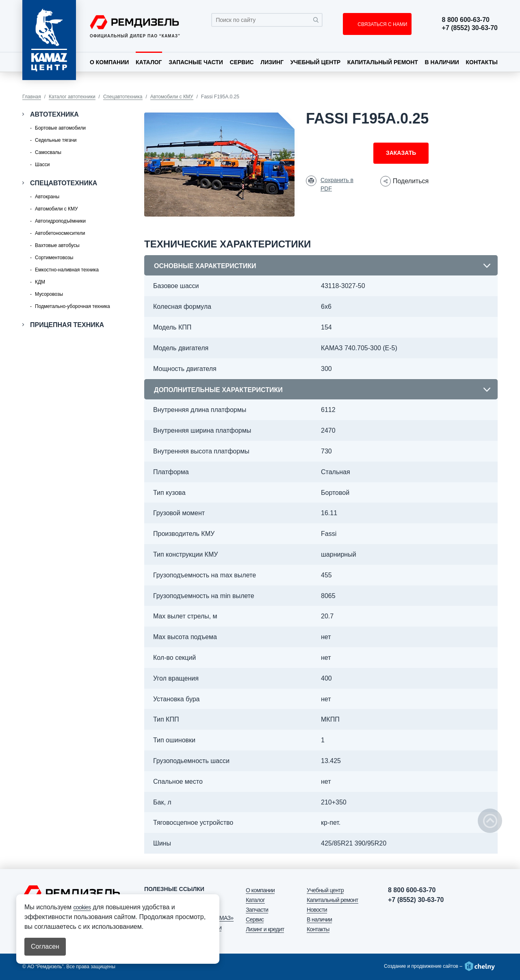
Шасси (42, 165)
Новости (317, 910)
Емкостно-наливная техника (67, 270)
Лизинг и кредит (265, 929)
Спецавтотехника (123, 97)
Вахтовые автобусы (57, 245)
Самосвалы (48, 152)
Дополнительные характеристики (218, 390)
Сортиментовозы (54, 258)
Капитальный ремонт (383, 62)
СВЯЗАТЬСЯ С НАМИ (382, 24)
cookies (82, 907)
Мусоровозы (49, 294)
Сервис (242, 62)
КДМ (40, 282)
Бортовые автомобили (60, 128)
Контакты (481, 62)
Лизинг (272, 62)
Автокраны (47, 197)
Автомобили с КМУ (172, 97)
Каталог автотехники (72, 97)
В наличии (442, 62)
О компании (109, 62)
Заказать (401, 153)
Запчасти (257, 910)
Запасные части (196, 62)
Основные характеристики (205, 266)
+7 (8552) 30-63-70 (470, 28)
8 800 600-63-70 (466, 20)
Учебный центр (315, 62)
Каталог (149, 62)
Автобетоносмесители (60, 233)
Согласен (45, 946)
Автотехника (54, 114)
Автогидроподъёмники (60, 221)
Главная (32, 97)
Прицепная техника (67, 325)
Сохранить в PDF (337, 184)
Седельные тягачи (56, 140)
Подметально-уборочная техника (73, 306)
